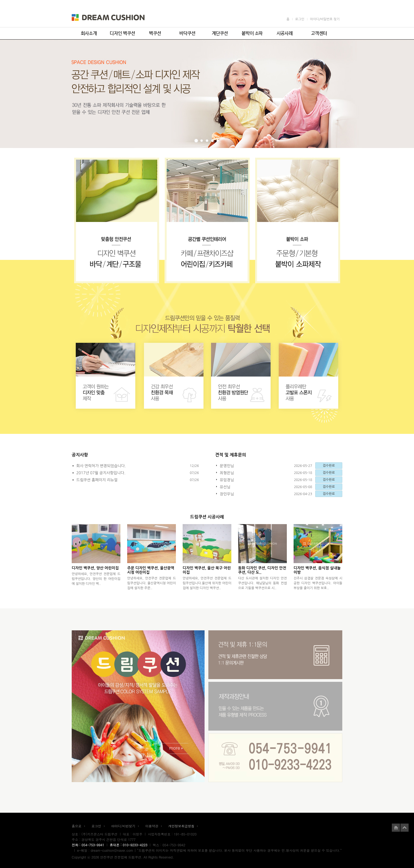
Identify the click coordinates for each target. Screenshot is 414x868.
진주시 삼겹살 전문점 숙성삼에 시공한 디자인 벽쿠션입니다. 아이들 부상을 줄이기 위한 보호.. (318, 583)
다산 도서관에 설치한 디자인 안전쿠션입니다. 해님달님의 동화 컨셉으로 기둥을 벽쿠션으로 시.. (262, 583)
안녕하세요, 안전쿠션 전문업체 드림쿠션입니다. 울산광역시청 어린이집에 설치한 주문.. (152, 583)
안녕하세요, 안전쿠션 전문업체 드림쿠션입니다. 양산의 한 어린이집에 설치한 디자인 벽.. (96, 579)
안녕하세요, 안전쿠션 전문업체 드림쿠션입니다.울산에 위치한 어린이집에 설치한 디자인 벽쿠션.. (207, 583)
